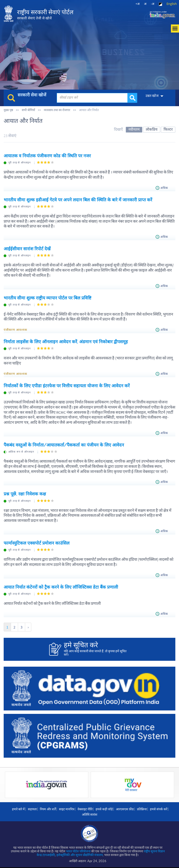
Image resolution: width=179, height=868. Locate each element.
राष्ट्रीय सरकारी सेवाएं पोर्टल (45, 14)
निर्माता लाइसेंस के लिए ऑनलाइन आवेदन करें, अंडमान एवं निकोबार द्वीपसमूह (66, 342)
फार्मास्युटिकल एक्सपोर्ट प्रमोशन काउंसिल (37, 543)
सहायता (32, 809)
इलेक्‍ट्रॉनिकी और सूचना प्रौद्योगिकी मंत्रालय (80, 855)
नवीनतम (134, 129)
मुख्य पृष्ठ (8, 110)
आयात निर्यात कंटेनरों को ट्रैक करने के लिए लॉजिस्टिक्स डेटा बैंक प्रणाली (61, 587)
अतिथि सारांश (90, 814)
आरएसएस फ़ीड (125, 809)
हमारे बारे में (18, 809)
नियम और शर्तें (48, 809)
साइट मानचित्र (67, 809)
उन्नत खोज (152, 96)
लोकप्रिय (152, 129)
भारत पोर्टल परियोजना (78, 851)
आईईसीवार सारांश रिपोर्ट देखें (27, 249)
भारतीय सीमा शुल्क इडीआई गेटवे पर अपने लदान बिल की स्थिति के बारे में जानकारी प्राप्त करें (78, 200)
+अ (138, 4)
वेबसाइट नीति (85, 809)
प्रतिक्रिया (142, 809)
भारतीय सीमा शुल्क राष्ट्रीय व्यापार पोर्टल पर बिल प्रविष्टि (47, 298)
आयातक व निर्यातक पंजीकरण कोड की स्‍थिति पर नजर (47, 156)
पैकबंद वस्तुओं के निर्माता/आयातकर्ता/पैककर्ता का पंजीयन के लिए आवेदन (64, 445)
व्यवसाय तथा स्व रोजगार (57, 110)
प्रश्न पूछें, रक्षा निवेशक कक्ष (25, 494)
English (172, 4)
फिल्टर (168, 129)
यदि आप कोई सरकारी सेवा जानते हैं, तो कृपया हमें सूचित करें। (97, 649)
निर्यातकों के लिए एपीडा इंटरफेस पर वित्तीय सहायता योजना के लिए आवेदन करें (67, 386)
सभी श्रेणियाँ (28, 110)
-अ (153, 4)
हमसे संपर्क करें (159, 809)
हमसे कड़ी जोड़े (104, 809)
